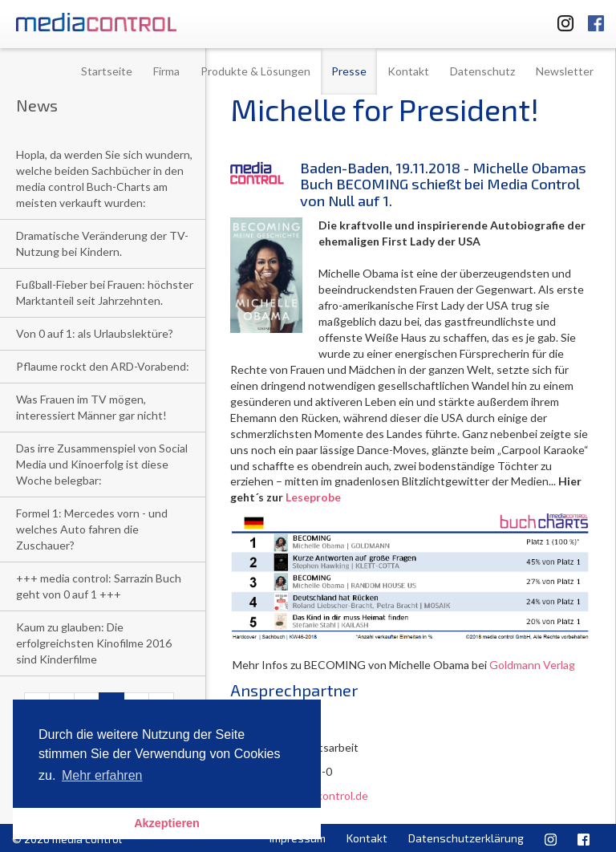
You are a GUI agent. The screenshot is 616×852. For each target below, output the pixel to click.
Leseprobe (313, 497)
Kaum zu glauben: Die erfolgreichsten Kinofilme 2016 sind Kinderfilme (94, 643)
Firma (166, 71)
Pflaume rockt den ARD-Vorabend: (103, 366)
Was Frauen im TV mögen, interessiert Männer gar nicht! (91, 407)
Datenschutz (482, 71)
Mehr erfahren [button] (102, 775)
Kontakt (408, 71)
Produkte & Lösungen (255, 71)
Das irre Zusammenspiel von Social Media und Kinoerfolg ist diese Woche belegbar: (102, 464)
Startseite (107, 71)
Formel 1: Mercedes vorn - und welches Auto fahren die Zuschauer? (92, 529)
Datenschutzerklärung (466, 838)
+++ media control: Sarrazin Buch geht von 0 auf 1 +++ (99, 586)
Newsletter (565, 71)
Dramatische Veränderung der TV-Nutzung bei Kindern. (102, 243)
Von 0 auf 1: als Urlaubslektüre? (95, 333)
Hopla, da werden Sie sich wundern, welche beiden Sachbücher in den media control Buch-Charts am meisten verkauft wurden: (104, 179)
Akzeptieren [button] (167, 823)
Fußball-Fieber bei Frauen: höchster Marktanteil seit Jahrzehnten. (105, 292)
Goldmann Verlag (532, 665)
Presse (349, 71)
